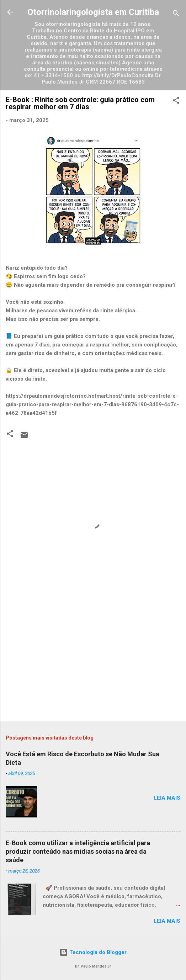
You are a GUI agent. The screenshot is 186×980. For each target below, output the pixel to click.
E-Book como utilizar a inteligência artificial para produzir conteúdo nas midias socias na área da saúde (78, 851)
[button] (176, 102)
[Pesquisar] (176, 14)
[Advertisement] (93, 660)
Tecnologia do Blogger (93, 952)
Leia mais (167, 798)
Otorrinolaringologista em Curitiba (93, 12)
